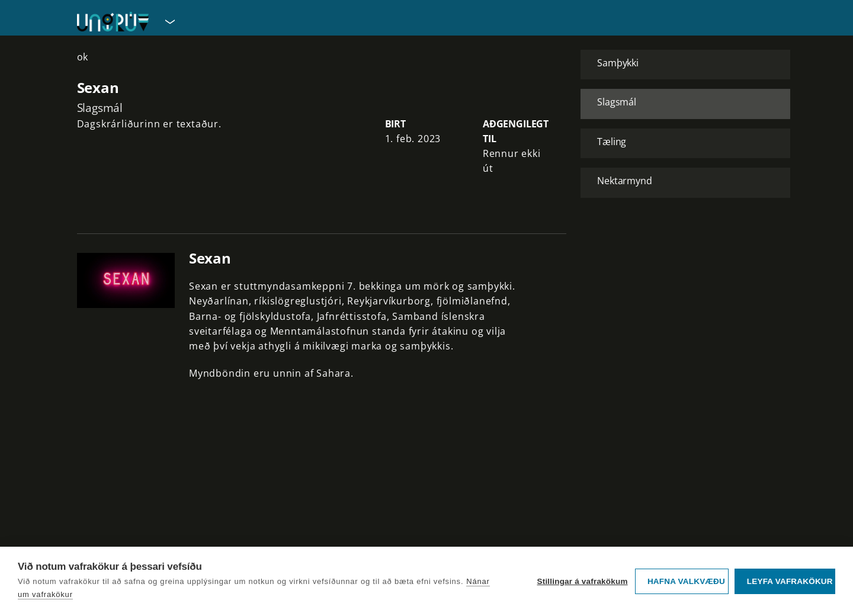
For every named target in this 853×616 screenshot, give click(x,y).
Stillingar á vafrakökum (582, 581)
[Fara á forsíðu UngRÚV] (113, 22)
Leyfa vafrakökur (790, 581)
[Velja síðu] (169, 21)
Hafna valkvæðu (686, 581)
